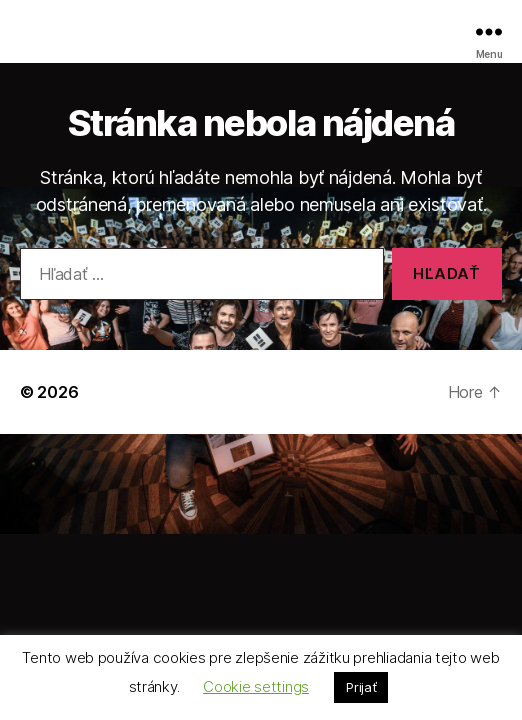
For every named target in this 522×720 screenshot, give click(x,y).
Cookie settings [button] (256, 686)
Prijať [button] (361, 687)
